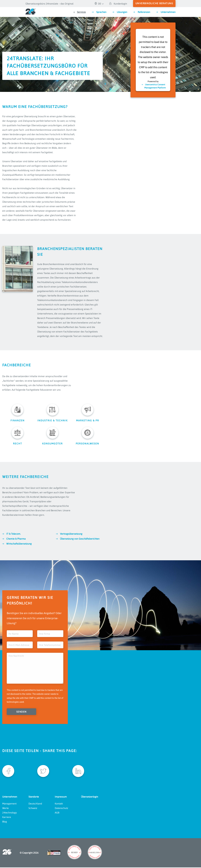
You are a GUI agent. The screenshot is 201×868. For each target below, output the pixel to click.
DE (98, 4)
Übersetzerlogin (90, 797)
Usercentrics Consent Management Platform (155, 86)
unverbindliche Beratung (154, 3)
